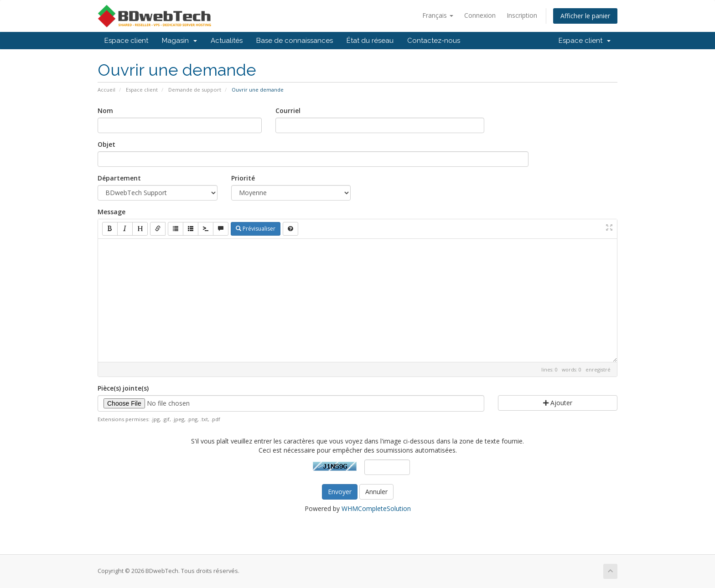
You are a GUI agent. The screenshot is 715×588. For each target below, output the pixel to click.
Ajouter (558, 403)
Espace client (126, 41)
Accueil (106, 90)
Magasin (179, 41)
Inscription (522, 15)
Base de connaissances (295, 41)
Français (438, 15)
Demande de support (195, 90)
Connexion (480, 15)
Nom (105, 111)
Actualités (227, 41)
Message (111, 212)
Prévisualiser (256, 229)
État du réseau (370, 41)
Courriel (288, 111)
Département (119, 178)
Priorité (243, 178)
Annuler (376, 492)
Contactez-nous (434, 41)
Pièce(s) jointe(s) (123, 388)
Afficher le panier (585, 16)
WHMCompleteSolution (376, 508)
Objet (106, 144)
